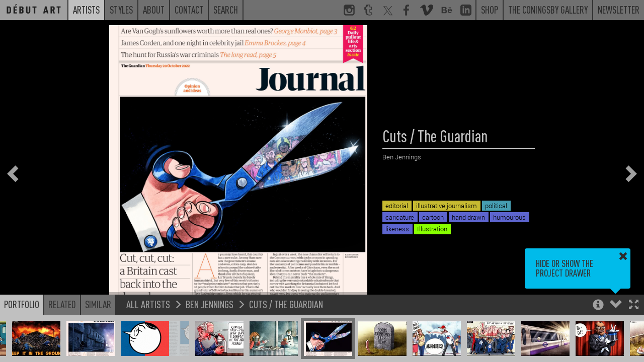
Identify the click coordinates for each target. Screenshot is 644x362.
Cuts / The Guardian (286, 304)
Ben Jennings (210, 304)
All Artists (148, 304)
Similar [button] (98, 304)
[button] (634, 305)
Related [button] (62, 304)
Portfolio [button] (22, 304)
